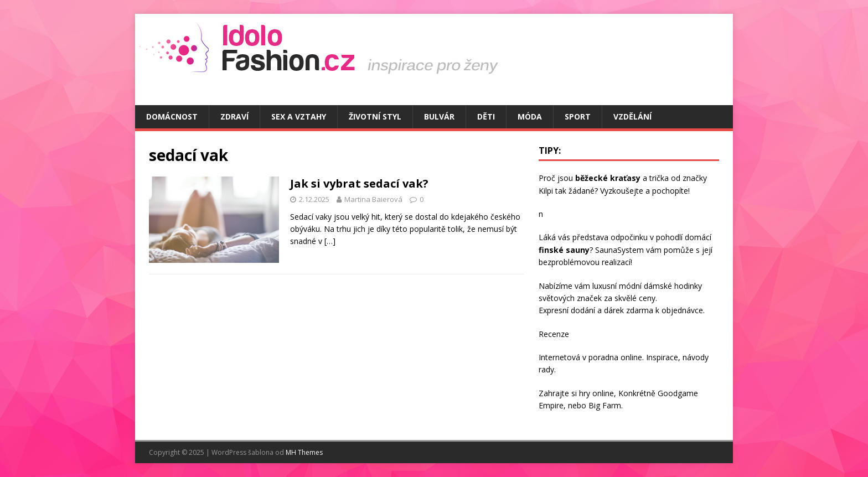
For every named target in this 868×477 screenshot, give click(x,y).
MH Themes (304, 452)
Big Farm (605, 405)
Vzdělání (632, 116)
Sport (578, 116)
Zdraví (234, 116)
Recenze (554, 334)
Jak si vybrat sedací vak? (359, 183)
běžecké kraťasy (608, 178)
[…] (330, 241)
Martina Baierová (373, 199)
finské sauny (564, 250)
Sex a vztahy (299, 116)
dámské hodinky (673, 286)
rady (546, 369)
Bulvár (439, 116)
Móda (530, 116)
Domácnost (172, 116)
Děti (486, 116)
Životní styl (375, 116)
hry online (596, 393)
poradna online (615, 357)
